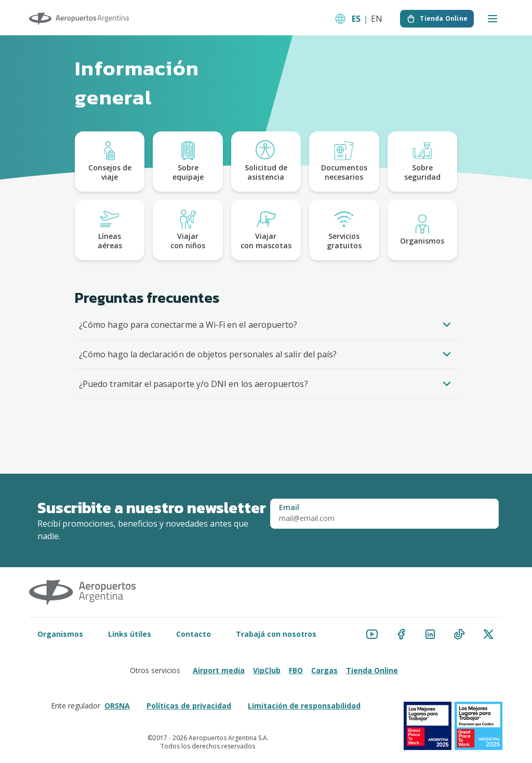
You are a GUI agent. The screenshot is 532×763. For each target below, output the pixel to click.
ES (356, 19)
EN (377, 19)
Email (289, 507)
